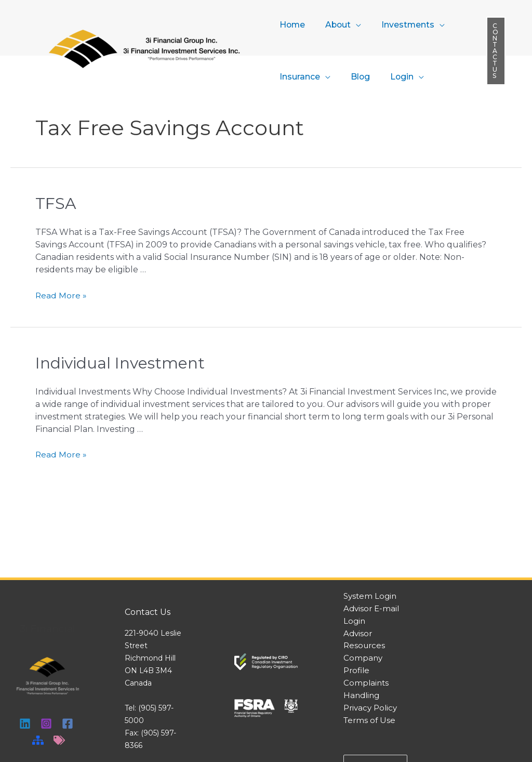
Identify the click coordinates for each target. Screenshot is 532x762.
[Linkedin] (25, 724)
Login (393, 77)
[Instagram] (46, 724)
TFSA (56, 203)
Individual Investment (120, 363)
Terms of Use (369, 721)
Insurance (298, 77)
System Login (370, 596)
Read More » (61, 295)
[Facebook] (68, 724)
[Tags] (59, 740)
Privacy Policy (370, 708)
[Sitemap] (38, 740)
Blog (355, 77)
